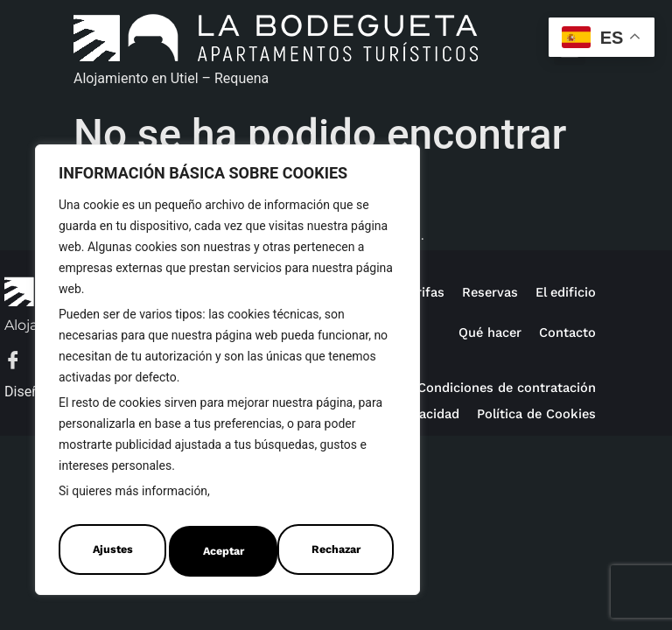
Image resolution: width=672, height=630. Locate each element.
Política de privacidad (524, 413)
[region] (227, 374)
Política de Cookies (269, 501)
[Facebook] (22, 362)
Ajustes (110, 551)
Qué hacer (483, 332)
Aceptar (343, 551)
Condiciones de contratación (500, 387)
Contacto (566, 332)
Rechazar (226, 551)
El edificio (563, 292)
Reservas (484, 292)
